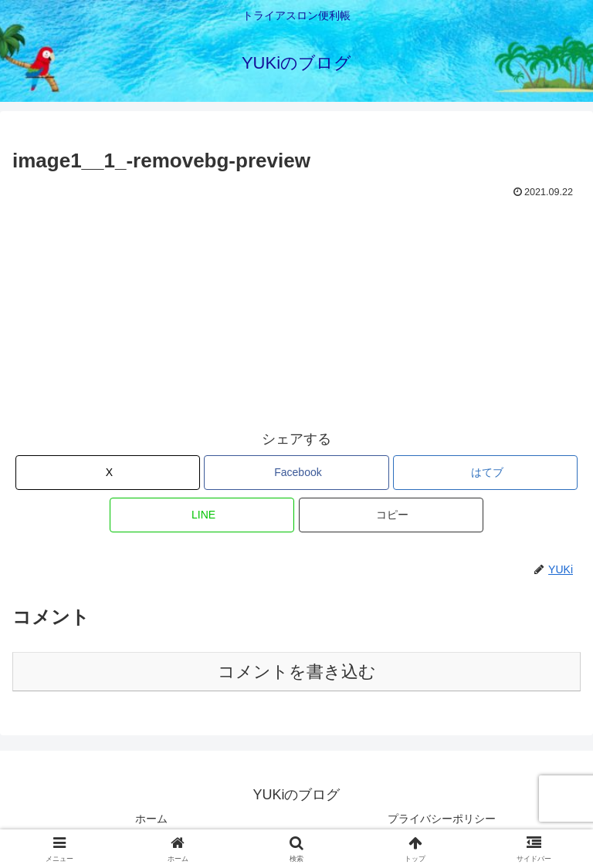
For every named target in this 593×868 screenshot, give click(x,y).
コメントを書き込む (297, 672)
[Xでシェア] (108, 473)
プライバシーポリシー (442, 819)
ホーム (151, 819)
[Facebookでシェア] (296, 473)
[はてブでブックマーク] (485, 473)
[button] (391, 515)
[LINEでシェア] (202, 515)
